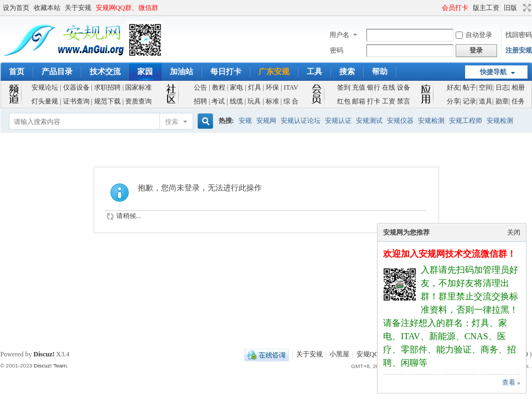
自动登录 (474, 35)
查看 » (511, 382)
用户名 (339, 35)
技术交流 (105, 72)
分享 (453, 101)
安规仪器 (400, 121)
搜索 (347, 72)
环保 (272, 87)
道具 (485, 101)
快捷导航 (493, 72)
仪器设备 (76, 87)
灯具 (255, 87)
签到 (344, 87)
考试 (218, 101)
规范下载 (107, 101)
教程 (219, 87)
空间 (485, 87)
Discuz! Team (50, 366)
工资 (389, 101)
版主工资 (486, 8)
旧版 (510, 8)
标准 (272, 101)
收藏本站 (47, 8)
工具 (314, 72)
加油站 (182, 72)
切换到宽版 (526, 8)
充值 (359, 87)
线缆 (236, 101)
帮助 (380, 72)
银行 (374, 87)
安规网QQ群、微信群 (127, 8)
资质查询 (138, 101)
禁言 (404, 101)
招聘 (200, 101)
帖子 (469, 87)
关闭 (514, 232)
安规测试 (369, 121)
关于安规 (78, 8)
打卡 (374, 101)
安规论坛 (45, 87)
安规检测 (431, 121)
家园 (145, 72)
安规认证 (338, 121)
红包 (344, 101)
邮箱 (359, 101)
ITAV (291, 87)
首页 (17, 72)
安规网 (266, 121)
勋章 (502, 101)
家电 (236, 87)
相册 (518, 87)
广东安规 (274, 72)
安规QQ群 (371, 354)
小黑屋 (339, 354)
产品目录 (57, 72)
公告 (200, 87)
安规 (245, 121)
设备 (404, 87)
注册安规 (519, 50)
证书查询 (76, 101)
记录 (469, 101)
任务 (518, 101)
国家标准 (138, 87)
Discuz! (44, 354)
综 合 (291, 101)
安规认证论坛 (301, 121)
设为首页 (16, 8)
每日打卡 (226, 72)
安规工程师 (466, 121)
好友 (453, 87)
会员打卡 (455, 8)
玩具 (254, 101)
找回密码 (519, 35)
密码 (337, 50)
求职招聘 (107, 87)
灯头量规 (45, 101)
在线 (389, 87)
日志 (502, 87)
